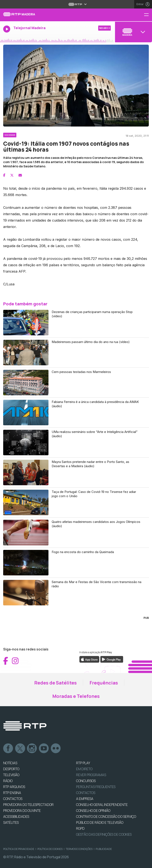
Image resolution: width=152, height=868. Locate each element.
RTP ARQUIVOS (14, 787)
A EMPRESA (85, 799)
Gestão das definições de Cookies (104, 834)
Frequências (104, 683)
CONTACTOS (13, 799)
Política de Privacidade (19, 849)
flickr (56, 748)
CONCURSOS (86, 781)
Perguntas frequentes (96, 787)
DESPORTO (11, 769)
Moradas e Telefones (76, 696)
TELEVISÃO (11, 775)
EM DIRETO (84, 769)
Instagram (32, 748)
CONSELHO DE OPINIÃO (93, 811)
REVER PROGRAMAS (91, 775)
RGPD (80, 828)
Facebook (8, 748)
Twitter (20, 748)
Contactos (86, 793)
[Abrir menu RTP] (76, 4)
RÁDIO (8, 781)
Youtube (44, 748)
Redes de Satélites (55, 683)
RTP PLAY (83, 763)
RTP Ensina (12, 793)
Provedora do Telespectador (28, 805)
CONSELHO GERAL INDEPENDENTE (102, 805)
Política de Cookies (50, 849)
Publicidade (104, 849)
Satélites (11, 822)
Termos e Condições (79, 849)
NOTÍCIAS (10, 763)
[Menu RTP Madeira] (148, 15)
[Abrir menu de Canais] (133, 32)
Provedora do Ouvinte (22, 811)
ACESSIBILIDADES (16, 817)
